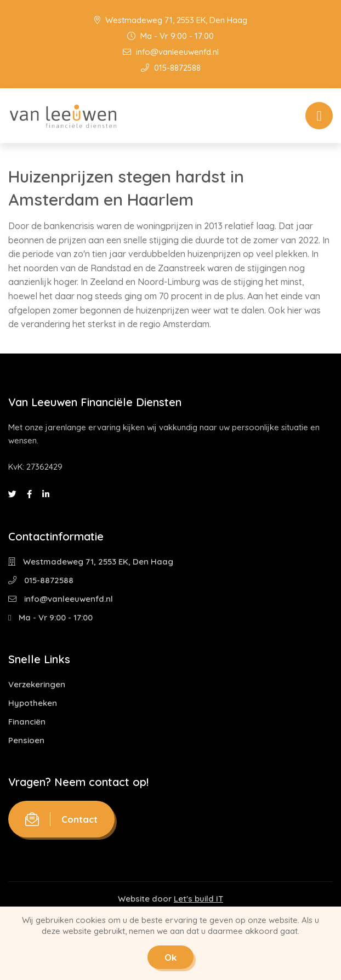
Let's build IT (198, 899)
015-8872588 (171, 68)
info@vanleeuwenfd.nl (171, 52)
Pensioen (26, 740)
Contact (61, 819)
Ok (170, 957)
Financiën (27, 722)
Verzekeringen (37, 684)
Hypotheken (33, 703)
